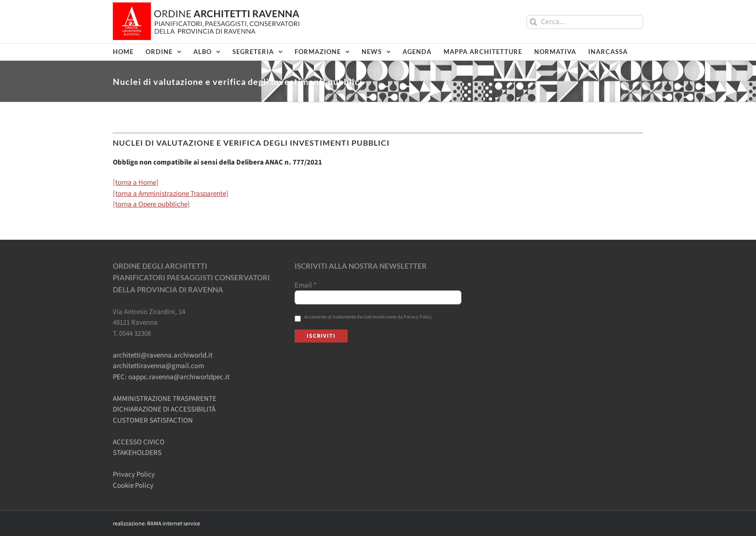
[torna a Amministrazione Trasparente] (171, 194)
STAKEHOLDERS (137, 453)
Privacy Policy (134, 474)
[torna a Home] (136, 183)
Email (305, 286)
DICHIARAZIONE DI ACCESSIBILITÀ (164, 409)
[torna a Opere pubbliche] (151, 204)
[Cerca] (533, 22)
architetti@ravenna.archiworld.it (163, 355)
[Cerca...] (585, 22)
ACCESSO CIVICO (139, 442)
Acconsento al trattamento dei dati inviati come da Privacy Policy (363, 317)
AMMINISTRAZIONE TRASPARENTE (165, 399)
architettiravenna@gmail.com (158, 366)
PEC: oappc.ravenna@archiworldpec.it (171, 377)
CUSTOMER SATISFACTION (153, 420)
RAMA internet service (174, 524)
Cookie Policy (133, 486)
